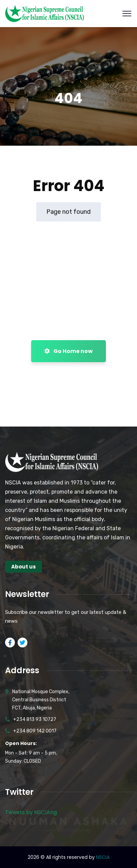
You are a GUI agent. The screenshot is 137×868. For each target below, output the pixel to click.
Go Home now (68, 351)
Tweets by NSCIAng (31, 812)
